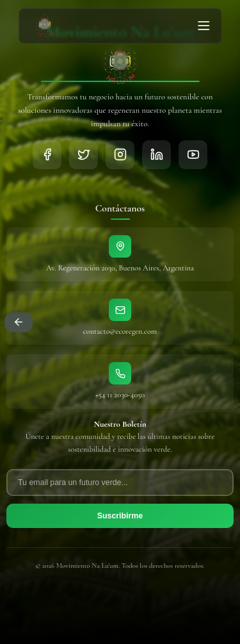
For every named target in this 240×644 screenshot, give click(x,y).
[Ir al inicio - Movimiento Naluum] (45, 26)
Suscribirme (120, 516)
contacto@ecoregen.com (120, 332)
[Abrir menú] (204, 26)
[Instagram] (120, 155)
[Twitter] (84, 155)
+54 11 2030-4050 (120, 395)
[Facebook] (47, 155)
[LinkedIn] (156, 155)
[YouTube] (193, 155)
